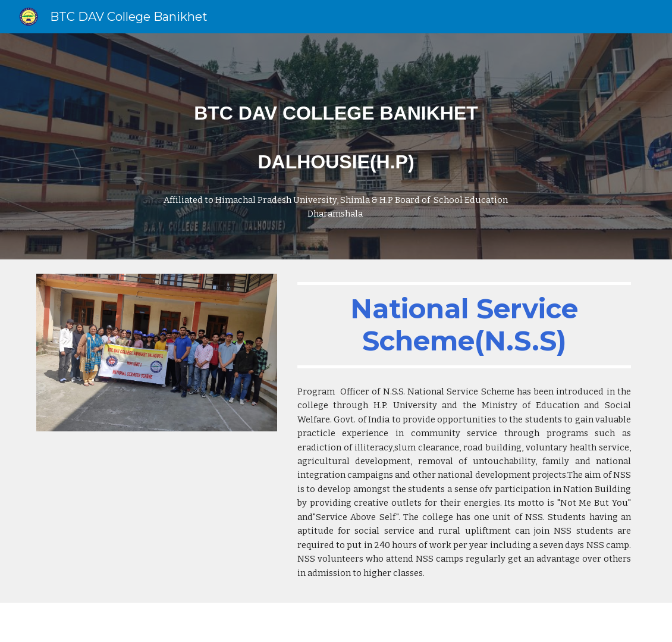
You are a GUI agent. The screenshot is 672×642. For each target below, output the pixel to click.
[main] (336, 146)
